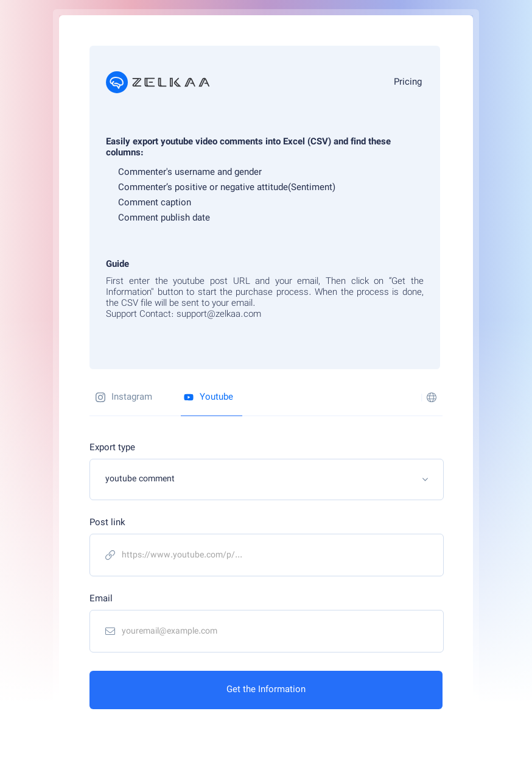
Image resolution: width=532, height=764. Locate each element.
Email (101, 599)
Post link (107, 523)
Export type (112, 448)
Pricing (408, 83)
